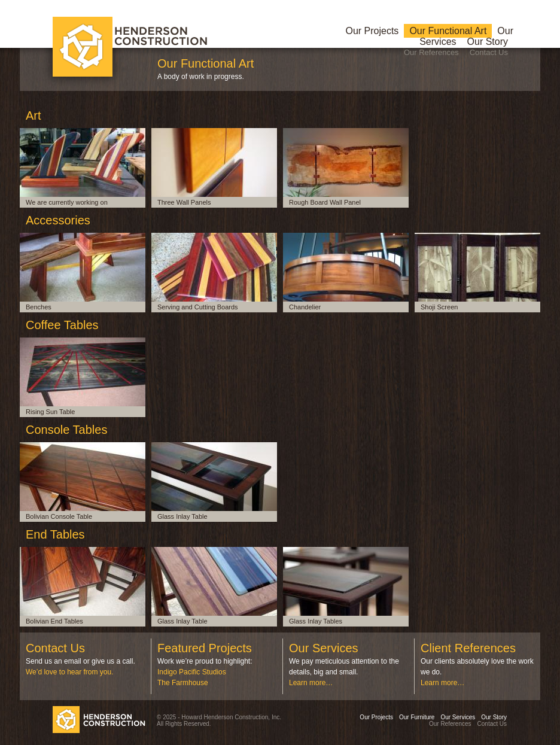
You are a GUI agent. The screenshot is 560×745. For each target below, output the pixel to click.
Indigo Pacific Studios (192, 672)
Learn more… (311, 683)
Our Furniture (417, 717)
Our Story (488, 42)
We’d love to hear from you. (70, 672)
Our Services (458, 717)
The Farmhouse (183, 683)
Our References (431, 52)
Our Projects (372, 31)
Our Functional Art (448, 31)
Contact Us (489, 52)
